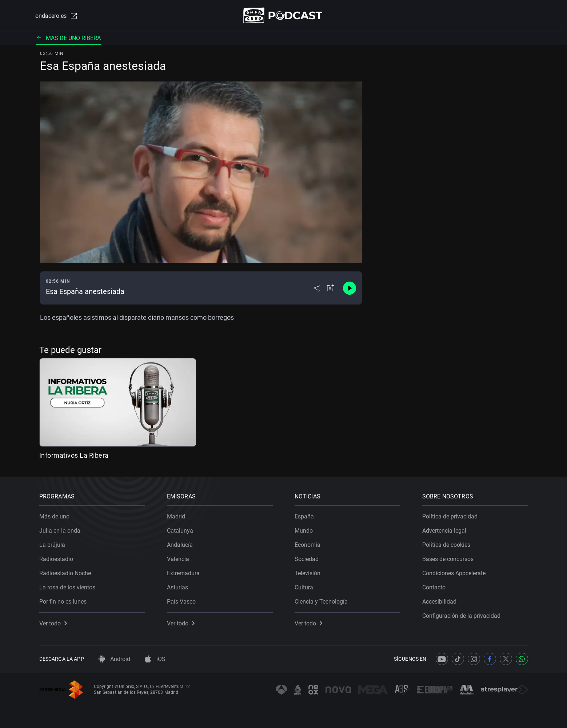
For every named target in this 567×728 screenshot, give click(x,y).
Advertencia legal (444, 531)
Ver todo (53, 623)
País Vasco (181, 602)
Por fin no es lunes (63, 602)
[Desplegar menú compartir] (317, 288)
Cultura (304, 587)
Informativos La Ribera (74, 455)
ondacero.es (57, 16)
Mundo (304, 531)
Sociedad (307, 559)
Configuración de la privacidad (461, 616)
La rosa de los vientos (67, 587)
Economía (308, 545)
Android (114, 659)
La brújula (52, 545)
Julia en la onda (60, 531)
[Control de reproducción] (350, 288)
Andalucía (180, 545)
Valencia (178, 559)
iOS (155, 659)
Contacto (434, 587)
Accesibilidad (439, 602)
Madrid (176, 516)
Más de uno (54, 516)
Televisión (308, 573)
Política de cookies (446, 545)
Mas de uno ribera (68, 38)
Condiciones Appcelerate (454, 573)
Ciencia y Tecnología (321, 602)
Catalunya (180, 531)
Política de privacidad (450, 516)
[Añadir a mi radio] (331, 288)
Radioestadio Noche (65, 573)
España (304, 516)
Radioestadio (56, 559)
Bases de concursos (448, 559)
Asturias (177, 587)
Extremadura (183, 573)
